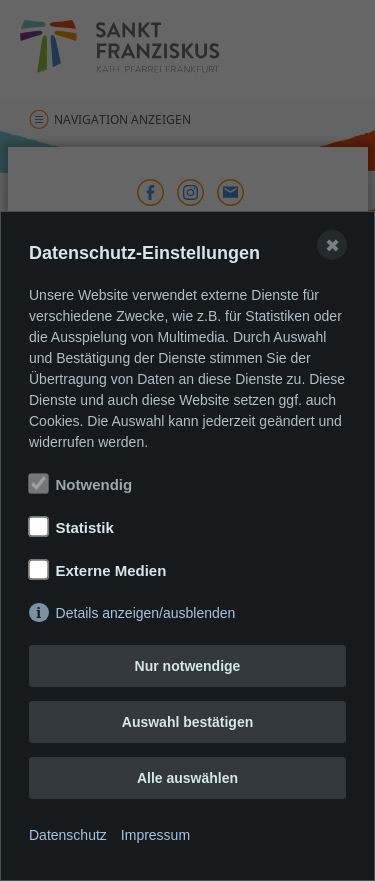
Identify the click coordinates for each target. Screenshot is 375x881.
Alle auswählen (187, 778)
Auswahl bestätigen (187, 722)
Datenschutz (68, 835)
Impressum (155, 835)
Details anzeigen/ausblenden (146, 613)
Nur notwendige (188, 666)
